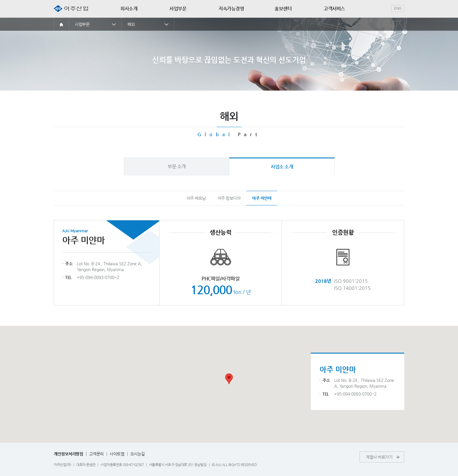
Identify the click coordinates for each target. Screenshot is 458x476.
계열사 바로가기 (379, 457)
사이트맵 (117, 454)
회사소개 (129, 9)
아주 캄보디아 (229, 198)
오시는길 (138, 454)
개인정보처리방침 (68, 454)
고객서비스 (334, 9)
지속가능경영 (231, 9)
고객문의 (96, 454)
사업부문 (178, 9)
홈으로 (61, 24)
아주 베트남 (196, 198)
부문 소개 (177, 166)
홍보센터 (283, 9)
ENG (398, 8)
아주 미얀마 (262, 198)
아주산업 (71, 9)
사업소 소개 (282, 167)
